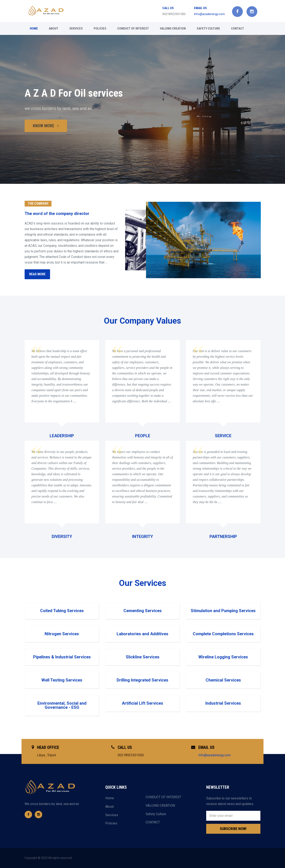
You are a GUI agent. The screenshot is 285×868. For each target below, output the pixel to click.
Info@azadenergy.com (209, 14)
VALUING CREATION (173, 28)
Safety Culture (208, 28)
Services (76, 28)
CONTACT (238, 28)
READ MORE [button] (37, 274)
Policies (100, 28)
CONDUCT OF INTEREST (133, 28)
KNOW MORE (46, 126)
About (54, 28)
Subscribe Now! (233, 829)
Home (34, 28)
